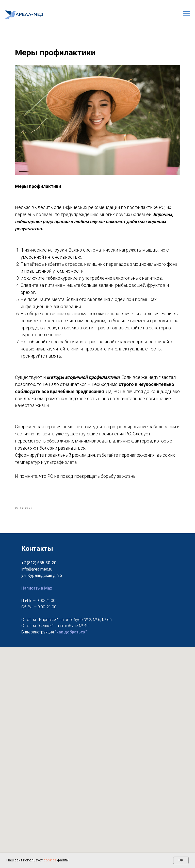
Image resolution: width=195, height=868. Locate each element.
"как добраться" (71, 632)
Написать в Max (37, 588)
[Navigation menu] (186, 14)
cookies (50, 860)
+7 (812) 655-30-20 (39, 563)
